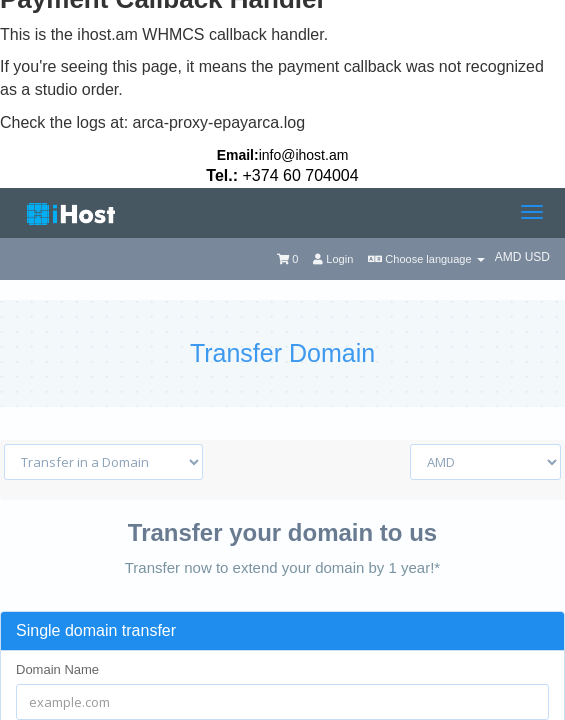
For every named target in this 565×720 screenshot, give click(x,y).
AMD (510, 257)
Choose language (426, 259)
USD (537, 257)
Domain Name (57, 669)
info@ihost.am (304, 155)
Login (333, 259)
